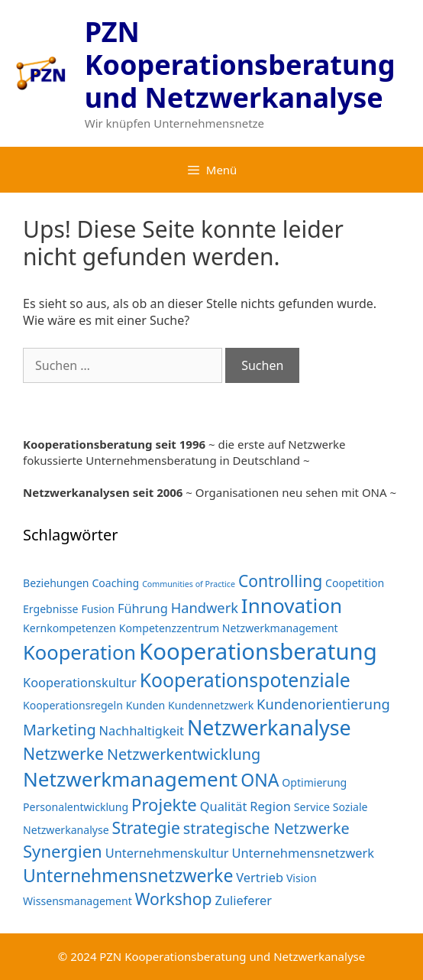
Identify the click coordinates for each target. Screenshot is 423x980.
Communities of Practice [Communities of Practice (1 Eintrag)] (189, 584)
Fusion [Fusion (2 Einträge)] (98, 609)
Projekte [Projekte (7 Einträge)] (164, 804)
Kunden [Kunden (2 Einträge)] (145, 705)
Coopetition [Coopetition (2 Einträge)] (355, 583)
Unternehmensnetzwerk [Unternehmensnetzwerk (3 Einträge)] (303, 853)
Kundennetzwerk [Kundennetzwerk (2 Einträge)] (211, 705)
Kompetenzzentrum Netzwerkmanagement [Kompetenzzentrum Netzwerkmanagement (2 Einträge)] (229, 628)
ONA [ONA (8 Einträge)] (260, 780)
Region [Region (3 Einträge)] (270, 806)
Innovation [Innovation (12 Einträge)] (292, 605)
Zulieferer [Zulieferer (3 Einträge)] (244, 900)
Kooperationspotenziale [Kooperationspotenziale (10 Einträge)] (245, 680)
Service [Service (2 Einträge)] (312, 807)
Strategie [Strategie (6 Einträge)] (146, 827)
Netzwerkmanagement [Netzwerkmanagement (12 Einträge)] (130, 779)
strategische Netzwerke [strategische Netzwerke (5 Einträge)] (266, 828)
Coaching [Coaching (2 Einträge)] (115, 583)
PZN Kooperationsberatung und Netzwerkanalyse (240, 65)
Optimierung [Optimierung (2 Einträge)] (314, 782)
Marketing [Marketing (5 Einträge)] (60, 730)
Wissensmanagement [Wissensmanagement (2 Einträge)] (77, 901)
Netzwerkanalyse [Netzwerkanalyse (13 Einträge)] (269, 727)
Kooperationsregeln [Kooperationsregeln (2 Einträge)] (73, 705)
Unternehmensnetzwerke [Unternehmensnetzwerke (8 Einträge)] (128, 875)
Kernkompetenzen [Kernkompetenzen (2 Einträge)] (69, 628)
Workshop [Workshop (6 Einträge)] (174, 899)
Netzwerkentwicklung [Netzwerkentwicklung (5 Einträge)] (184, 754)
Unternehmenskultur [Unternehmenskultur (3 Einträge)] (167, 853)
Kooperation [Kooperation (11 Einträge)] (79, 652)
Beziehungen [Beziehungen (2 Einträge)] (56, 583)
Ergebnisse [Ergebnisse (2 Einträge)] (51, 609)
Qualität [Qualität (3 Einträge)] (224, 806)
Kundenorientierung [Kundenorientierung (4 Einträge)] (323, 704)
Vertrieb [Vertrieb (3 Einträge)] (260, 877)
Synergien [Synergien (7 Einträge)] (63, 851)
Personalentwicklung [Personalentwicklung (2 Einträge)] (76, 807)
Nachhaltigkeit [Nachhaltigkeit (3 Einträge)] (142, 730)
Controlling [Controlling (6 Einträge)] (280, 581)
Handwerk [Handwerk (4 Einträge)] (205, 607)
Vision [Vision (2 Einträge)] (302, 878)
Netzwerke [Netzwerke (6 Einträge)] (63, 753)
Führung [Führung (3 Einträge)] (143, 608)
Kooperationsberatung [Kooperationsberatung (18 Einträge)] (258, 651)
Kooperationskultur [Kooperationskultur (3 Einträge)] (80, 682)
